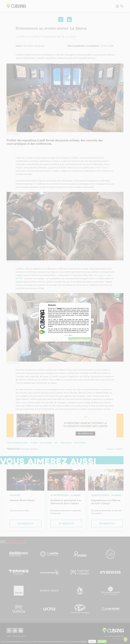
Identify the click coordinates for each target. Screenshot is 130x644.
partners (59, 308)
